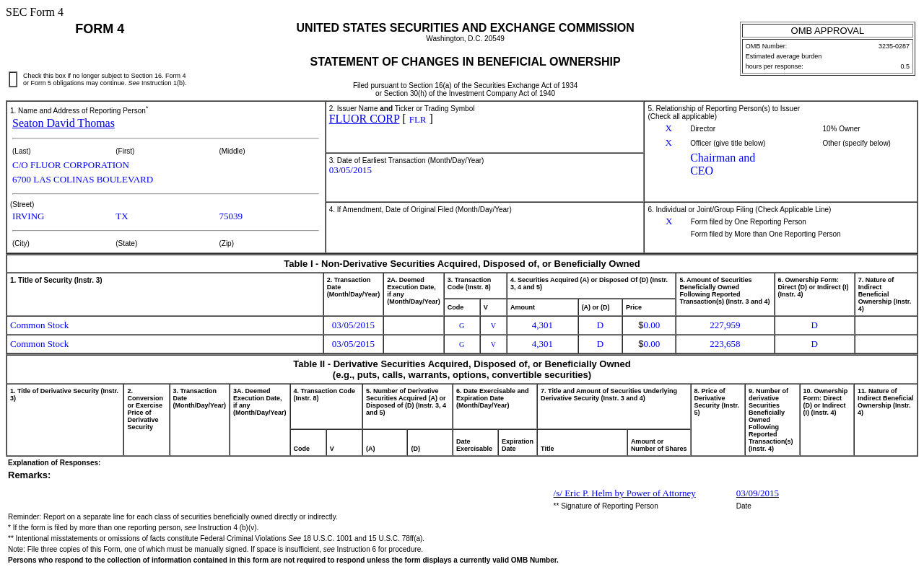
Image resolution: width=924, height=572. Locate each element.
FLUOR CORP (365, 119)
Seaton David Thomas (64, 123)
